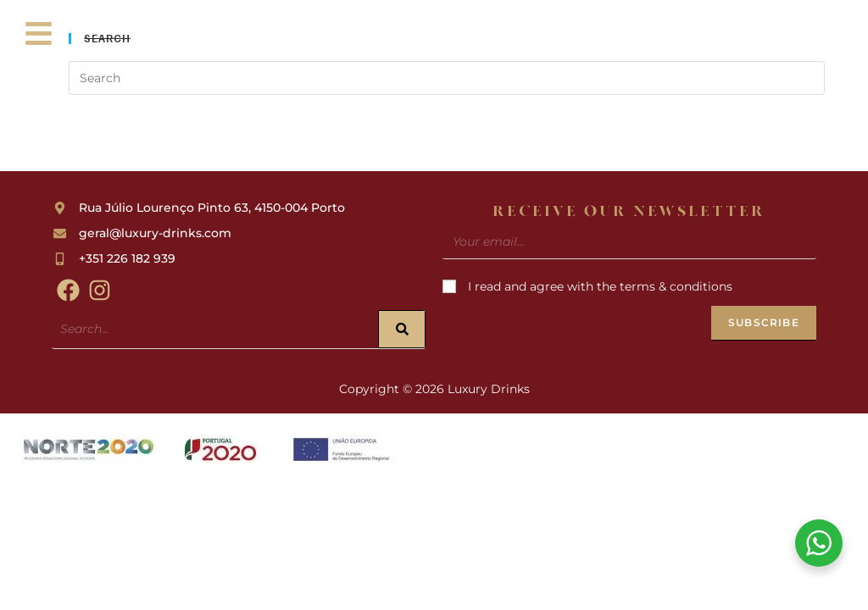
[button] (39, 36)
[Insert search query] (447, 78)
